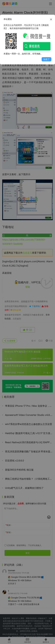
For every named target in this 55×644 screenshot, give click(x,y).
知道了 (46, 59)
